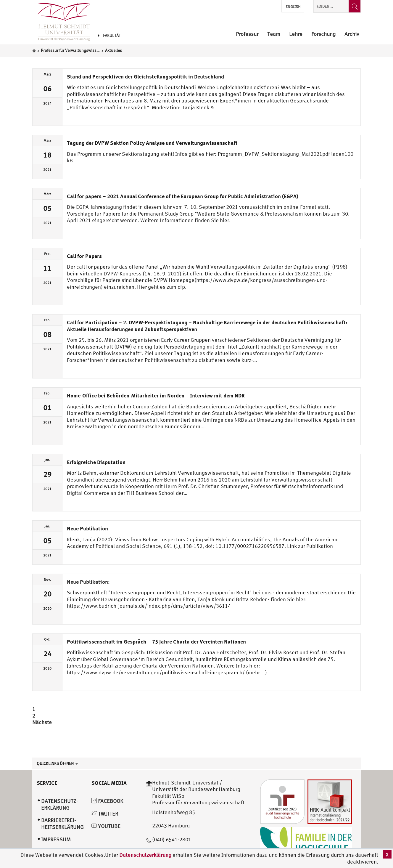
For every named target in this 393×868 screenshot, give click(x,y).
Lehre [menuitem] (296, 34)
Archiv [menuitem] (352, 34)
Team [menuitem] (274, 34)
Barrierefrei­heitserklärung (62, 824)
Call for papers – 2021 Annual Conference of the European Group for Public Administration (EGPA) (183, 196)
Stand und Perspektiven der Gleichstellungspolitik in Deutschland (145, 76)
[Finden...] (355, 6)
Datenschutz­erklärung (60, 804)
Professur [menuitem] (247, 34)
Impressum (56, 839)
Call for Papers (84, 256)
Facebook (107, 801)
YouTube (106, 826)
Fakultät (109, 36)
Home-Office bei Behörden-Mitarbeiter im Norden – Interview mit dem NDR (156, 395)
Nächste (42, 722)
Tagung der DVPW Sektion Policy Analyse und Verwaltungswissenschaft (152, 143)
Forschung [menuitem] (323, 34)
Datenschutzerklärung (145, 855)
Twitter (105, 814)
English (293, 7)
